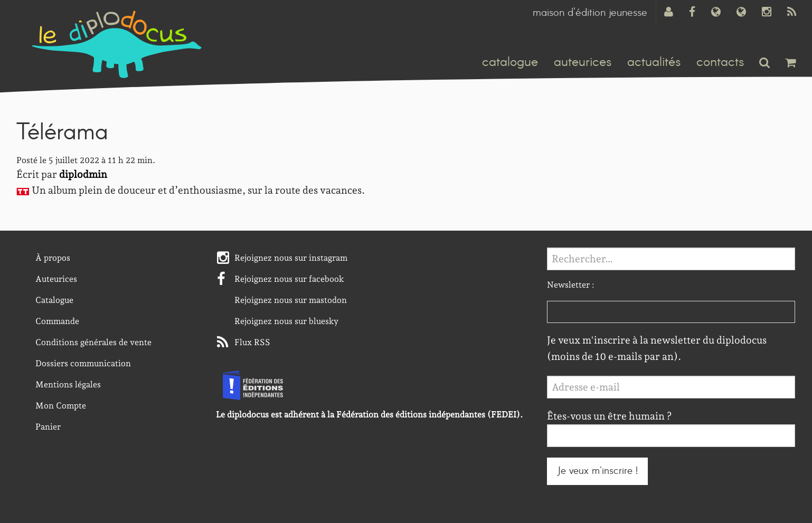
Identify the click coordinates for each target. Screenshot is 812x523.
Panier (48, 427)
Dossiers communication (83, 363)
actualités (654, 62)
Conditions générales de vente (93, 342)
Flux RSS (252, 342)
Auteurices (56, 279)
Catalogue (54, 300)
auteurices (583, 62)
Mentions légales (68, 384)
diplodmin (83, 174)
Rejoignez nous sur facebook (289, 279)
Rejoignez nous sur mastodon (291, 300)
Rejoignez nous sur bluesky (286, 321)
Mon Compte (61, 406)
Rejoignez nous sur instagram (291, 258)
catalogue (510, 62)
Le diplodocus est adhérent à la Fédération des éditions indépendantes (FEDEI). (369, 415)
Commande (57, 321)
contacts (720, 62)
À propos (53, 258)
